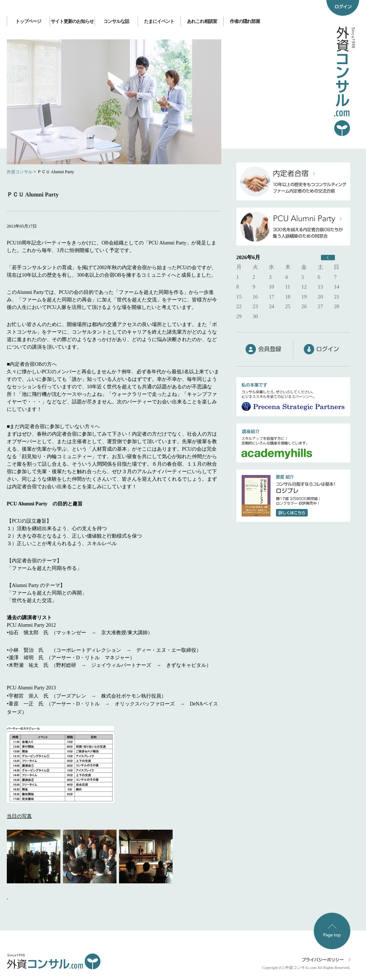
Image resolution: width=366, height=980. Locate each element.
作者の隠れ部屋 (245, 21)
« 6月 (328, 258)
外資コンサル (20, 172)
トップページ (28, 21)
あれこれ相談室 (202, 21)
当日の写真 (19, 816)
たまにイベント (159, 21)
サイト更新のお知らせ (72, 21)
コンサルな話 (116, 21)
